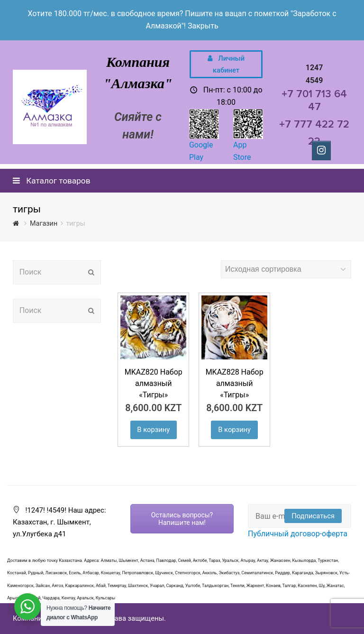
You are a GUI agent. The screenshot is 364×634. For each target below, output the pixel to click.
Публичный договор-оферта (298, 534)
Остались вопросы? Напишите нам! (182, 519)
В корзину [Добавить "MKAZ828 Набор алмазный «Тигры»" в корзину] (234, 430)
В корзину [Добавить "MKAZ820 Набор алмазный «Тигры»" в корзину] (153, 430)
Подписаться (313, 516)
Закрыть (203, 26)
